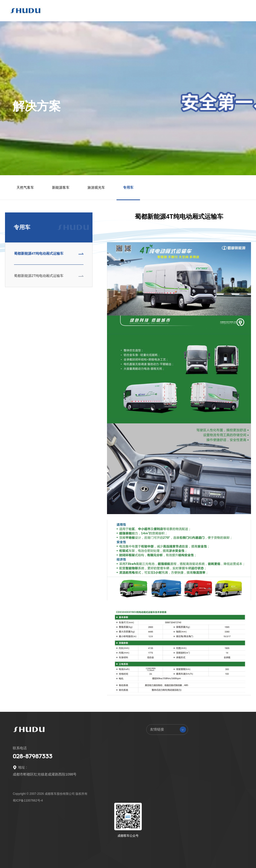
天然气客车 (25, 187)
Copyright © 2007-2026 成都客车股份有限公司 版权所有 (50, 794)
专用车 (128, 187)
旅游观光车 (96, 187)
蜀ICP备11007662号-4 (28, 801)
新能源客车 (61, 187)
